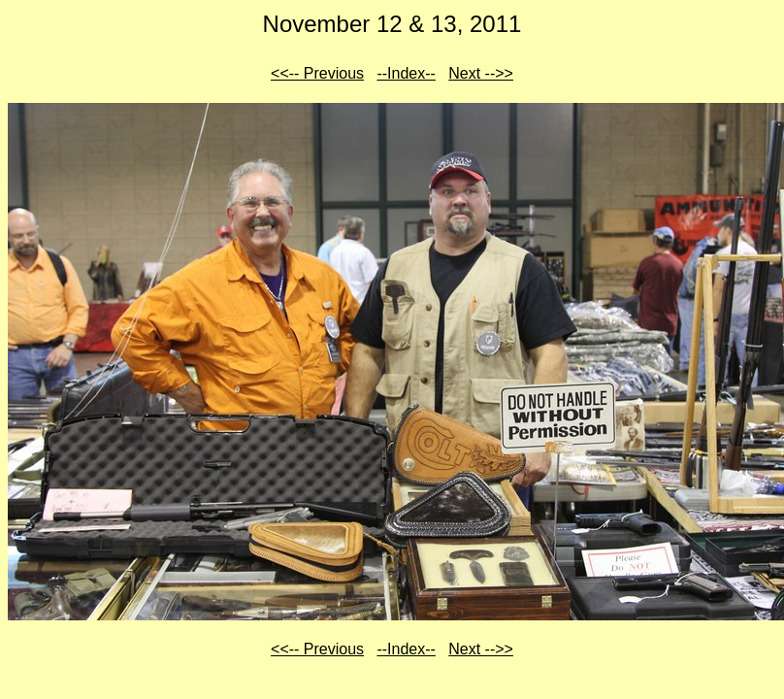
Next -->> (481, 73)
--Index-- (406, 73)
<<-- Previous (317, 73)
